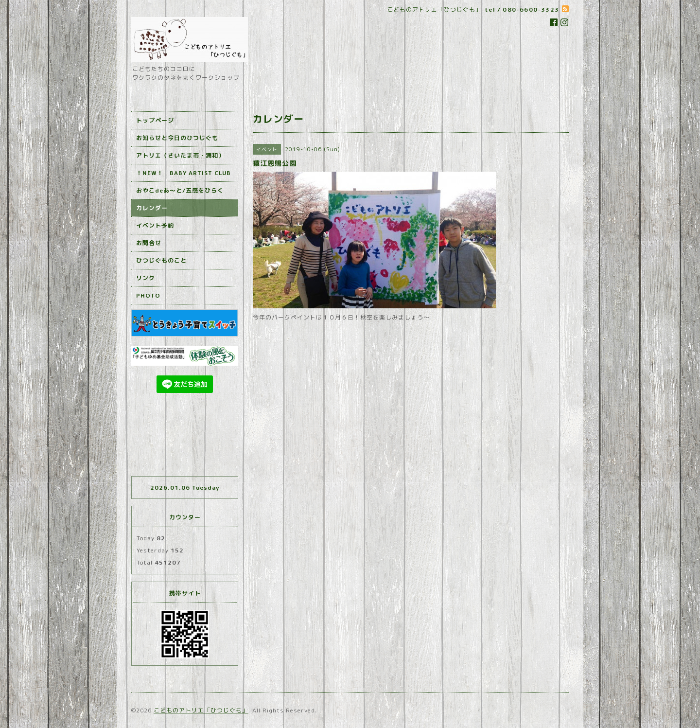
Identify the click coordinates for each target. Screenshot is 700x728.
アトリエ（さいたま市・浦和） (180, 155)
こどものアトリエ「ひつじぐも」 (201, 710)
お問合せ (149, 243)
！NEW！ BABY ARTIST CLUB (184, 173)
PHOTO (148, 295)
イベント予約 (155, 225)
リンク (146, 278)
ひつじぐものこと (161, 260)
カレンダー (152, 208)
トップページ (155, 120)
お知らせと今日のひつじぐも (177, 138)
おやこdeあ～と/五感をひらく (180, 190)
